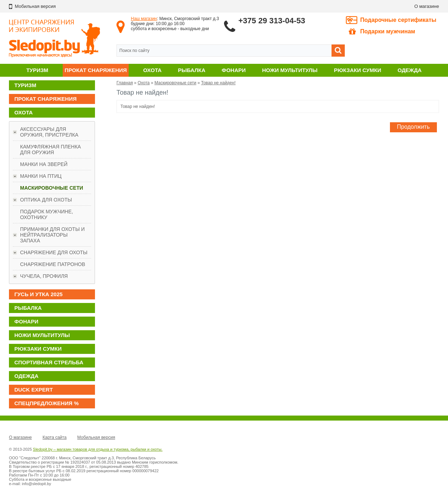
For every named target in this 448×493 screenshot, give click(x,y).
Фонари (234, 70)
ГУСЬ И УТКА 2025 (39, 294)
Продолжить (413, 127)
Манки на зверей (44, 164)
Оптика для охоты (46, 200)
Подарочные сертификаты (398, 20)
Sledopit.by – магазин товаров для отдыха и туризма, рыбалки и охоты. (98, 449)
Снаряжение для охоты (54, 252)
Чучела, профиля (44, 276)
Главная (125, 83)
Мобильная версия (96, 437)
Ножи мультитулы (290, 70)
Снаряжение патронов (53, 264)
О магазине (427, 6)
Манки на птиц (41, 176)
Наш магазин (144, 19)
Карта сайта (55, 437)
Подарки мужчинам (382, 32)
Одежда (409, 70)
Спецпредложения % (47, 403)
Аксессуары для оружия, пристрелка (49, 132)
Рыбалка (192, 70)
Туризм (37, 70)
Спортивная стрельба (49, 362)
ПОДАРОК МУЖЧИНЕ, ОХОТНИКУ (47, 214)
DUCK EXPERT (34, 390)
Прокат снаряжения (96, 70)
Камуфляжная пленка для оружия (51, 150)
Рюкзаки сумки (358, 70)
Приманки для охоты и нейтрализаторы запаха (52, 235)
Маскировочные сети (52, 188)
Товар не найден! (218, 83)
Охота (152, 70)
